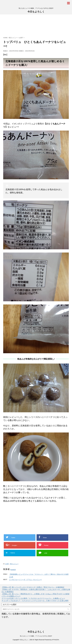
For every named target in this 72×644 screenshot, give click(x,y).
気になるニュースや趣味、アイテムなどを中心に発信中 (36, 636)
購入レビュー (14, 564)
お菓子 (7, 564)
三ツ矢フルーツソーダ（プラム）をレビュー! (25, 580)
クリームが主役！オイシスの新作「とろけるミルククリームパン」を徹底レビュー (33, 598)
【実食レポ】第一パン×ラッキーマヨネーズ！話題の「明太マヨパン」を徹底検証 (33, 587)
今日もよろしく (36, 12)
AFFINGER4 (55, 640)
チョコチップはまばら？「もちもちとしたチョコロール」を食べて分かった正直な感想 (35, 601)
